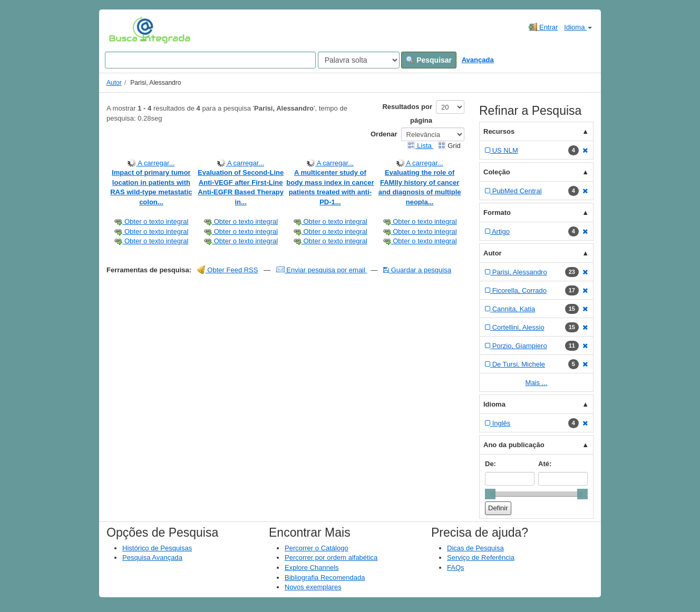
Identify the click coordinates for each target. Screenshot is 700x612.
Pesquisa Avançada (152, 557)
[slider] (490, 494)
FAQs (456, 567)
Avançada (478, 60)
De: (490, 464)
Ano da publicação (514, 445)
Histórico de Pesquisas (157, 548)
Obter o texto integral (151, 221)
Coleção (497, 172)
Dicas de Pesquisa (475, 548)
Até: (545, 464)
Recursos (499, 131)
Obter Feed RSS (228, 270)
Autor (114, 83)
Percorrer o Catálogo (317, 548)
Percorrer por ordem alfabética (331, 557)
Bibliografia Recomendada (325, 578)
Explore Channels (312, 567)
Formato (497, 213)
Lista (420, 146)
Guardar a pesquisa (417, 270)
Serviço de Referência (481, 557)
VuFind (125, 30)
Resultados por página (407, 113)
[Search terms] (210, 60)
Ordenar (384, 134)
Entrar (543, 27)
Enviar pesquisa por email (322, 270)
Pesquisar (429, 60)
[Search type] (359, 60)
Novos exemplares (313, 587)
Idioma (578, 27)
